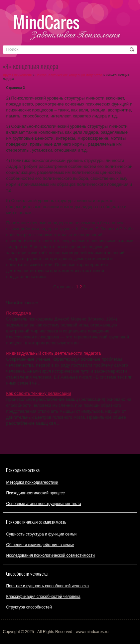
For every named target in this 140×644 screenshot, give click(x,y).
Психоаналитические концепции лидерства (69, 75)
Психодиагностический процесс (35, 493)
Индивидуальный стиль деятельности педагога (53, 353)
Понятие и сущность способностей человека (47, 586)
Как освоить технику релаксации (38, 393)
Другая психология (17, 75)
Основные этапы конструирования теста (44, 504)
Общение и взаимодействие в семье (40, 545)
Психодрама (18, 313)
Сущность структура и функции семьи (41, 534)
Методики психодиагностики (32, 482)
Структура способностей (29, 607)
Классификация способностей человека (43, 597)
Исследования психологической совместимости (50, 555)
